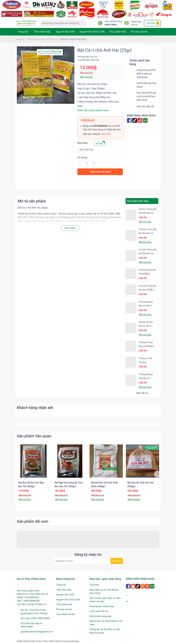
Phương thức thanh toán (102, 606)
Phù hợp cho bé (139, 32)
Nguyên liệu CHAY (66, 32)
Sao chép (106, 134)
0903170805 (111, 25)
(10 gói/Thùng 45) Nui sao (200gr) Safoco (147, 290)
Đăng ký (134, 25)
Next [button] (157, 474)
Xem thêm (70, 228)
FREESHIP (88, 120)
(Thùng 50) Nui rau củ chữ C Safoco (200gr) (146, 306)
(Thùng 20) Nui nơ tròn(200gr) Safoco (147, 274)
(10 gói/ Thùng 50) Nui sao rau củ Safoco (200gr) (148, 233)
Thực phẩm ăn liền (66, 614)
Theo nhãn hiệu (42, 32)
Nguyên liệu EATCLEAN (92, 32)
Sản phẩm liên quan (34, 436)
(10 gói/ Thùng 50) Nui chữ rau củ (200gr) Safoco (148, 213)
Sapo (77, 641)
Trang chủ (23, 32)
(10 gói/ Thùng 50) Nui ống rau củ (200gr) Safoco (148, 253)
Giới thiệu (94, 585)
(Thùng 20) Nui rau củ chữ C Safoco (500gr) (146, 326)
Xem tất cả (142, 393)
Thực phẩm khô (118, 32)
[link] (96, 110)
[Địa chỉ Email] (88, 561)
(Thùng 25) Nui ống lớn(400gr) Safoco (146, 346)
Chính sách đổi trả (99, 611)
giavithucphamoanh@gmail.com (37, 632)
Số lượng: (83, 157)
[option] (33, 474)
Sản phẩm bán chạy (138, 201)
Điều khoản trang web (100, 616)
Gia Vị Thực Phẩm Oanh (49, 641)
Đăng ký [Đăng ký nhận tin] (117, 561)
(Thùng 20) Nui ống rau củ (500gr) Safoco (146, 378)
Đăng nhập (136, 22)
